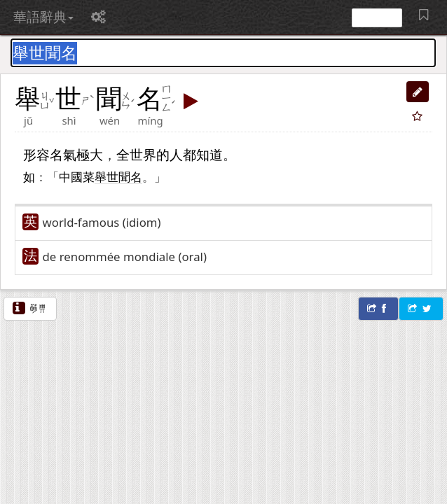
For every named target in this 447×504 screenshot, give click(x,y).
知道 (209, 154)
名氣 (63, 154)
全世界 (136, 154)
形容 (36, 154)
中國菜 (77, 176)
